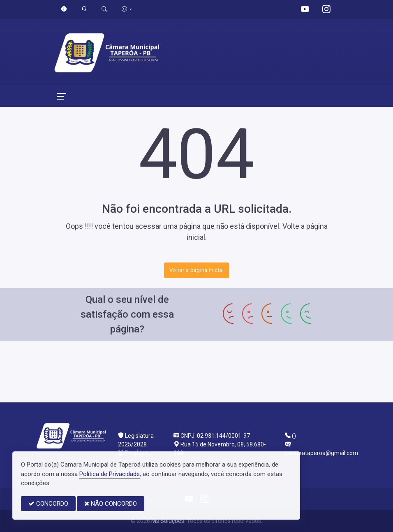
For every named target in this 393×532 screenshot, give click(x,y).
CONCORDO (48, 504)
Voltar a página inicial (196, 270)
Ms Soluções (168, 521)
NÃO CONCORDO (111, 504)
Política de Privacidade (110, 474)
